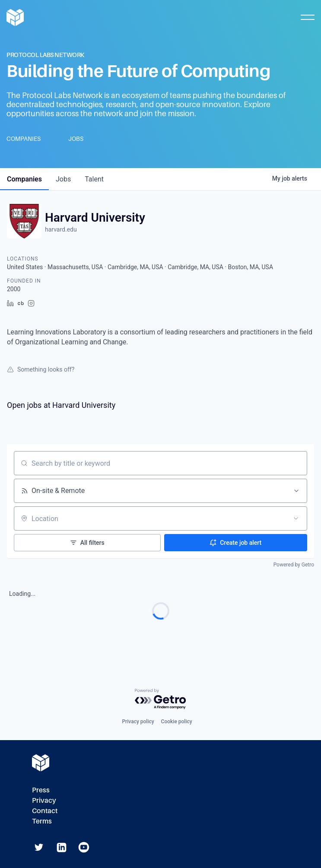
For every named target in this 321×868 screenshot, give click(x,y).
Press (41, 790)
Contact (45, 811)
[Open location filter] (296, 518)
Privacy (44, 800)
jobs (63, 179)
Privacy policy (138, 722)
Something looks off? (41, 369)
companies (24, 179)
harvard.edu (61, 229)
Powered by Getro (294, 565)
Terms (42, 821)
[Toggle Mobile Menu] (308, 17)
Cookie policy (177, 722)
